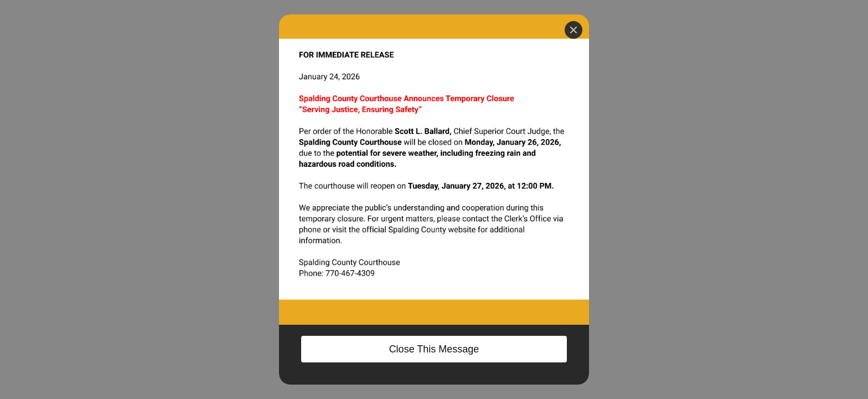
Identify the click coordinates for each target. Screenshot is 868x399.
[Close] (573, 30)
